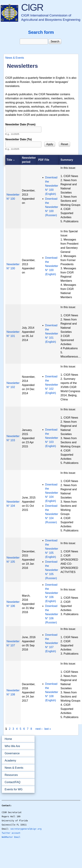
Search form (41, 32)
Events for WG (14, 789)
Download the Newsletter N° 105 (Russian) (52, 570)
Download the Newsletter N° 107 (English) (52, 643)
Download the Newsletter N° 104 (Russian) (52, 514)
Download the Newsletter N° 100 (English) (52, 186)
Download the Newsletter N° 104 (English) (52, 493)
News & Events (15, 58)
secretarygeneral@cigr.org (26, 829)
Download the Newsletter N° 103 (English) (52, 438)
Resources (17, 775)
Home (8, 739)
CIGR (32, 7)
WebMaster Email (11, 837)
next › (39, 729)
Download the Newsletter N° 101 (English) (52, 334)
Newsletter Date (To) (19, 139)
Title (10, 160)
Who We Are (17, 746)
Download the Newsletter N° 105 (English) (52, 549)
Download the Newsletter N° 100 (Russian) (52, 207)
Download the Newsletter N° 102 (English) (52, 385)
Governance (17, 753)
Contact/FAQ (17, 782)
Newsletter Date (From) (20, 124)
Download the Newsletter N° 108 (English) (52, 692)
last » (48, 729)
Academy (17, 761)
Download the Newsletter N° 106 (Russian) (52, 614)
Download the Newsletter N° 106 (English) (52, 593)
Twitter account (11, 833)
